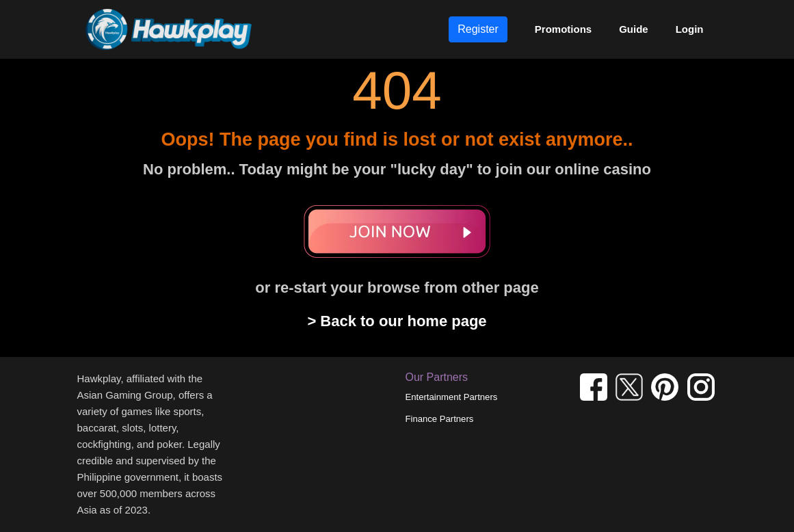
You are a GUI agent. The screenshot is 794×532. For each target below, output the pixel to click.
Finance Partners (440, 419)
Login (690, 29)
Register (478, 29)
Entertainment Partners (452, 397)
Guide (634, 29)
